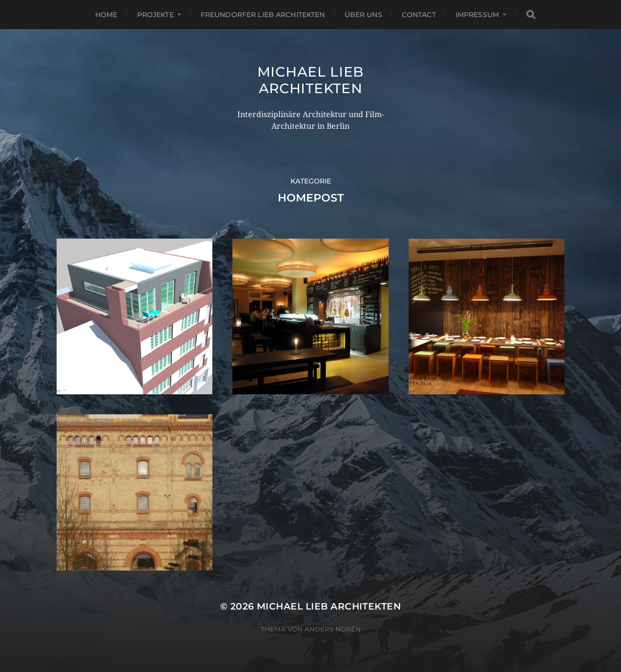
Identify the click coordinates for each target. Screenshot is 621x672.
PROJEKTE (155, 15)
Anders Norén (333, 629)
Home (106, 15)
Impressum (477, 15)
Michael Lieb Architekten (310, 80)
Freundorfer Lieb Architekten (263, 15)
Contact (419, 15)
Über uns (363, 15)
